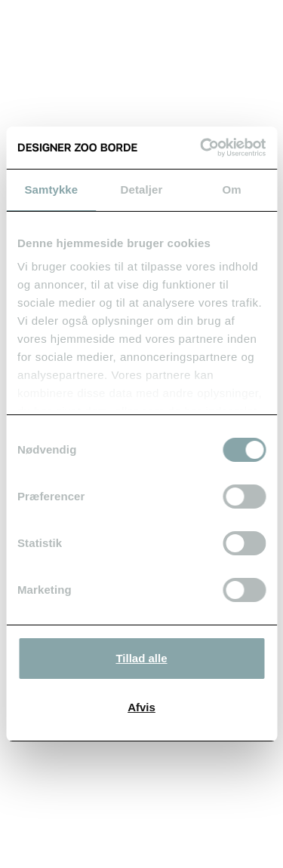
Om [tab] (232, 189)
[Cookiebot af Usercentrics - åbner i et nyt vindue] (201, 148)
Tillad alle (141, 658)
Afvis (141, 707)
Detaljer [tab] (142, 189)
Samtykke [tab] (51, 189)
